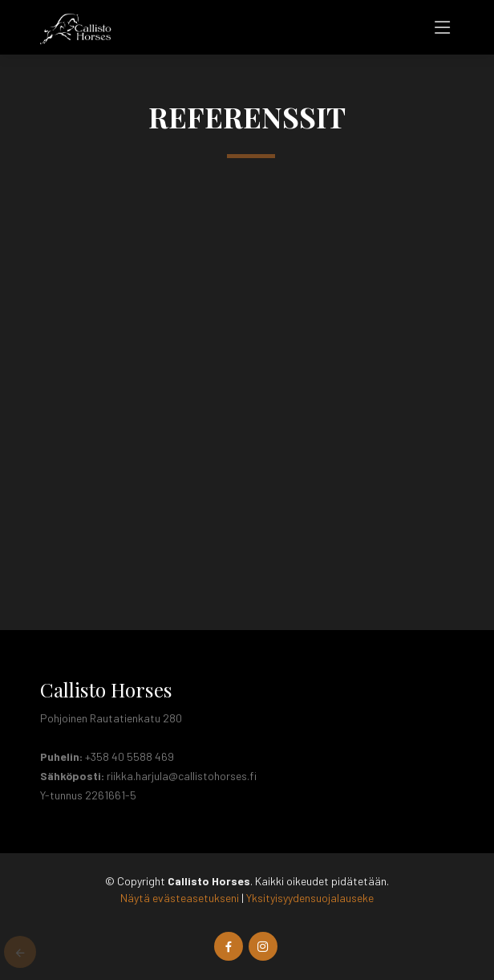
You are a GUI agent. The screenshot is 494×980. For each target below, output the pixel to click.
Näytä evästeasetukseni (180, 898)
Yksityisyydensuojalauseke (310, 898)
